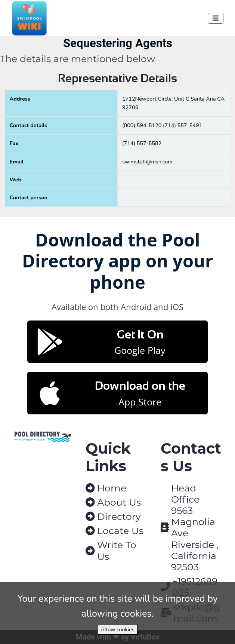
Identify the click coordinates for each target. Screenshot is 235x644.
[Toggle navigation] (216, 18)
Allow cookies (117, 629)
